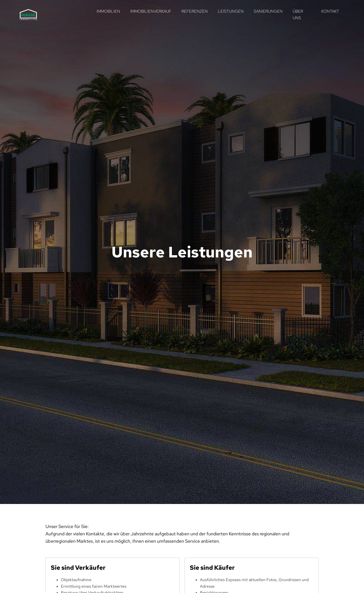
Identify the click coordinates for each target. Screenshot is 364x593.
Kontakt (330, 11)
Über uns (298, 15)
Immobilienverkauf (151, 11)
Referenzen (195, 11)
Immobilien (108, 11)
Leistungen (231, 11)
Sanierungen (268, 11)
